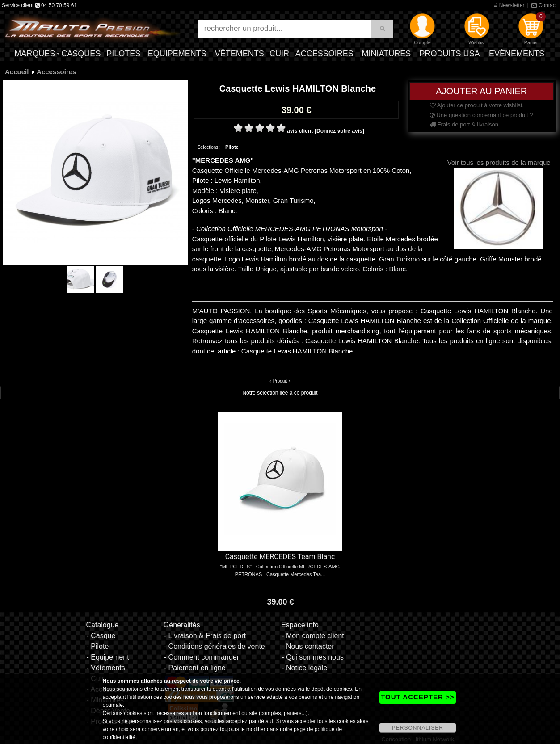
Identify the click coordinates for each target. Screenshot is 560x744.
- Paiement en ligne (195, 668)
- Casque (101, 636)
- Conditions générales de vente (215, 646)
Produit (280, 381)
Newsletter (509, 5)
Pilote (232, 147)
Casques (81, 54)
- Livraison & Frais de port (205, 636)
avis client (300, 131)
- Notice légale (304, 668)
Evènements (517, 54)
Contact (544, 5)
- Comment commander (202, 657)
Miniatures (387, 54)
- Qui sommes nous (313, 657)
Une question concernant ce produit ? (482, 115)
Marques (35, 54)
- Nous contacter (308, 646)
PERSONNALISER (418, 728)
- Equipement (107, 657)
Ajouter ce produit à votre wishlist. (477, 105)
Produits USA (450, 54)
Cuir (279, 54)
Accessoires (324, 54)
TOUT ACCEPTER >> (417, 697)
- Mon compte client (313, 636)
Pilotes (123, 54)
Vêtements (240, 54)
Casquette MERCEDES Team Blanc (280, 557)
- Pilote (97, 646)
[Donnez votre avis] (339, 131)
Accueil (17, 72)
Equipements (177, 54)
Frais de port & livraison (464, 124)
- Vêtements (105, 668)
